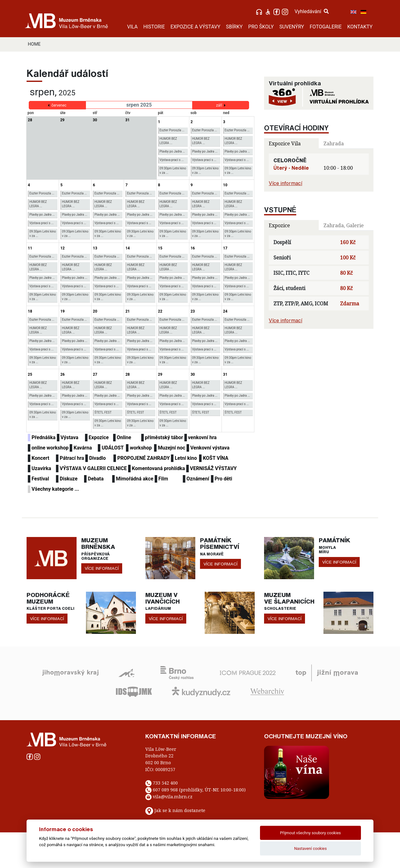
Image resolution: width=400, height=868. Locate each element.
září (219, 105)
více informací (102, 568)
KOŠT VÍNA (216, 458)
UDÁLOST (112, 448)
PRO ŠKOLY (261, 27)
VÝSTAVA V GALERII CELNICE (93, 468)
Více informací (285, 183)
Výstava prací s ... (172, 160)
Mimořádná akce (135, 479)
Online (124, 437)
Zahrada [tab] (334, 143)
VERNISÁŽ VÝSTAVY (213, 468)
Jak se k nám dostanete (180, 810)
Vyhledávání (312, 11)
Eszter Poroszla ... (172, 130)
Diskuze (69, 479)
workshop (141, 448)
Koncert (40, 458)
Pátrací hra (72, 458)
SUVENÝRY (292, 27)
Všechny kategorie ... (55, 489)
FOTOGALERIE (326, 27)
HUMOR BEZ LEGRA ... (168, 141)
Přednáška (44, 437)
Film (163, 479)
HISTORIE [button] (154, 27)
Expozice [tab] (279, 225)
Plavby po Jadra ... (172, 151)
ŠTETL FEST (103, 412)
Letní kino (186, 458)
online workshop (50, 448)
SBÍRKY (234, 27)
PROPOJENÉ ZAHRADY (143, 458)
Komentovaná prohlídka (158, 468)
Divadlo (97, 458)
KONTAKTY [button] (360, 27)
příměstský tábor (164, 437)
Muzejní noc (171, 448)
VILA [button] (132, 27)
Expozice (99, 437)
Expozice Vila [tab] (285, 143)
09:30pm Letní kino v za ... (173, 171)
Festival (40, 479)
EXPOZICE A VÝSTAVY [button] (195, 27)
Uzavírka (41, 468)
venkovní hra (202, 437)
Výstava (70, 437)
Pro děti (223, 479)
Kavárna (83, 448)
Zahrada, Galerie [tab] (344, 225)
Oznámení (198, 479)
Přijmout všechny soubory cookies (310, 833)
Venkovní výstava (210, 448)
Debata (96, 479)
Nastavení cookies (310, 848)
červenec (59, 105)
